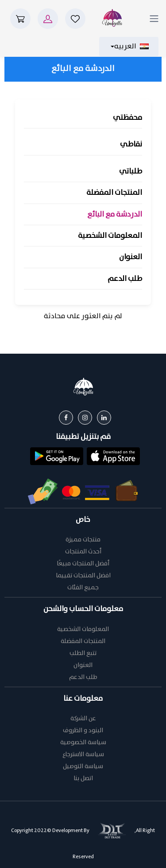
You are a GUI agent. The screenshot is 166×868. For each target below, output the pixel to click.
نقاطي (131, 144)
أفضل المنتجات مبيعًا (83, 564)
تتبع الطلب (83, 653)
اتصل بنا (83, 779)
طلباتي (131, 172)
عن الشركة (83, 719)
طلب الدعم (125, 279)
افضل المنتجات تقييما (83, 576)
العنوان (131, 257)
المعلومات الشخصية (110, 236)
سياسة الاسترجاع (83, 755)
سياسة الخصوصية (83, 743)
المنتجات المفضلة (114, 193)
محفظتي (127, 118)
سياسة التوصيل (83, 767)
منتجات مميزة (83, 540)
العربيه (131, 47)
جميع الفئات (83, 588)
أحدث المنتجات (83, 552)
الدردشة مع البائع (115, 215)
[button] (113, 456)
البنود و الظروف (83, 731)
